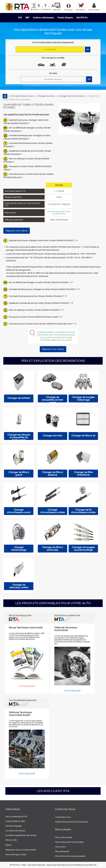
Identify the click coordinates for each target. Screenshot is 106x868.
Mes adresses (62, 851)
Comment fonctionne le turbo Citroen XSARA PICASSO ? (36, 296)
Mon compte (63, 830)
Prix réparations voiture (22, 96)
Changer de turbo (46, 96)
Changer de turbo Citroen (71, 96)
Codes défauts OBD (15, 821)
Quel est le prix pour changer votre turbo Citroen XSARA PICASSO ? (42, 240)
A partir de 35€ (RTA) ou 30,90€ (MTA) (59, 213)
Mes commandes (64, 837)
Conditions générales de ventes (21, 835)
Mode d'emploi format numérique (71, 822)
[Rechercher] (53, 79)
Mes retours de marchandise (69, 842)
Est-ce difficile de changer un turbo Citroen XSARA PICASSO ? (39, 282)
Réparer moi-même (17, 231)
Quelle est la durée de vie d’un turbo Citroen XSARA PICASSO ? (39, 303)
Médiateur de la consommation (21, 850)
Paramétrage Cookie (16, 854)
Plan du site (11, 840)
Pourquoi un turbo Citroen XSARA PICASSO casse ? (34, 317)
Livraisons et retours (15, 831)
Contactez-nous (63, 817)
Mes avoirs (60, 847)
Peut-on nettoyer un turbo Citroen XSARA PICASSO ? (35, 310)
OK (89, 79)
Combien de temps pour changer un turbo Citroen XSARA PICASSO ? (43, 289)
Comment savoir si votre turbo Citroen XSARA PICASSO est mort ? (41, 324)
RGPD (8, 845)
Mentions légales (14, 826)
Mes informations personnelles (70, 856)
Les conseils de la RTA (16, 817)
